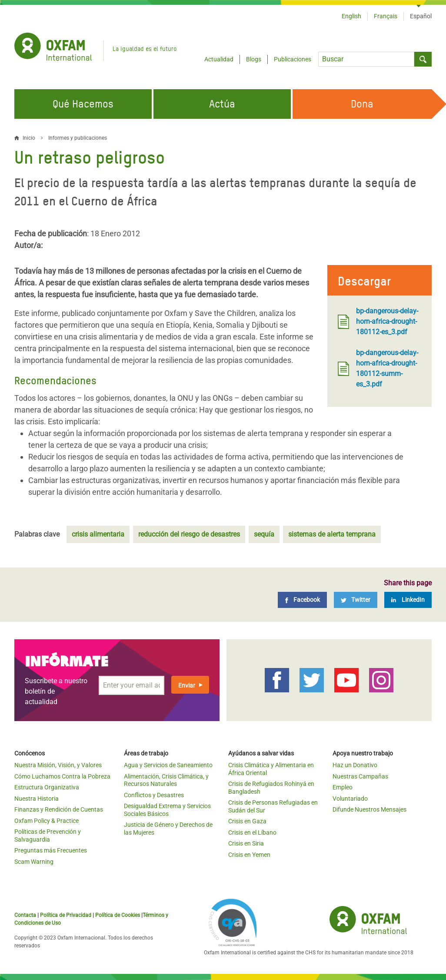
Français (386, 16)
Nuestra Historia (37, 799)
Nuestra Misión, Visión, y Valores (58, 765)
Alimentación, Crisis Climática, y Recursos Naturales (166, 780)
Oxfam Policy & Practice (47, 821)
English (351, 16)
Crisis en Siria (246, 843)
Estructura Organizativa (47, 787)
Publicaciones (293, 59)
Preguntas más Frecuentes (51, 850)
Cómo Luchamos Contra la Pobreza (62, 776)
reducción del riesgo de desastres (189, 534)
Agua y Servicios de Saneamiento (168, 765)
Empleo (343, 787)
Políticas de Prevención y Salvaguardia (48, 836)
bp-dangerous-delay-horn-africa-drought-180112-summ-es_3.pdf (378, 368)
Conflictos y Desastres (154, 795)
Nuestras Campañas (360, 776)
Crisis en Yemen (249, 855)
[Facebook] (302, 600)
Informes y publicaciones (78, 138)
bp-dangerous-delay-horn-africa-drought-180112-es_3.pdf (378, 321)
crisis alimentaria (98, 534)
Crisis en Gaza (247, 821)
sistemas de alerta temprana (332, 534)
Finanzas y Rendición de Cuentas (59, 809)
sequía (264, 534)
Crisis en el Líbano (252, 832)
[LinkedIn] (408, 600)
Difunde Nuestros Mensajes (369, 809)
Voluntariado (350, 799)
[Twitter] (356, 600)
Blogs (254, 59)
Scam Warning (34, 862)
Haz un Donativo (355, 765)
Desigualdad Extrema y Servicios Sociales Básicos (167, 810)
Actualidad (219, 59)
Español (421, 16)
